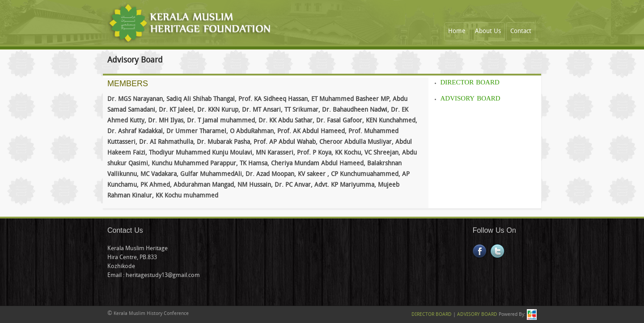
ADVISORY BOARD (470, 99)
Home (457, 31)
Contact (521, 31)
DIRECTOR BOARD (470, 83)
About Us (488, 31)
